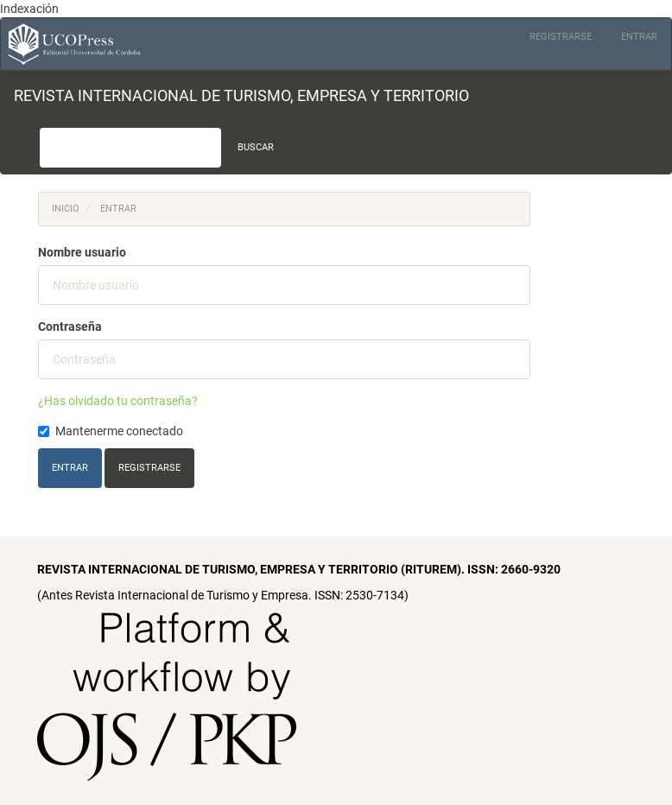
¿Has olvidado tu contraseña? (118, 401)
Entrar (639, 37)
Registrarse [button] (149, 468)
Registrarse (561, 37)
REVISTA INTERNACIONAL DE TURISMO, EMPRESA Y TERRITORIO (241, 95)
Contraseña (70, 326)
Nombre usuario (82, 252)
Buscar (256, 147)
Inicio (66, 209)
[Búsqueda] (130, 148)
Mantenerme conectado (111, 431)
